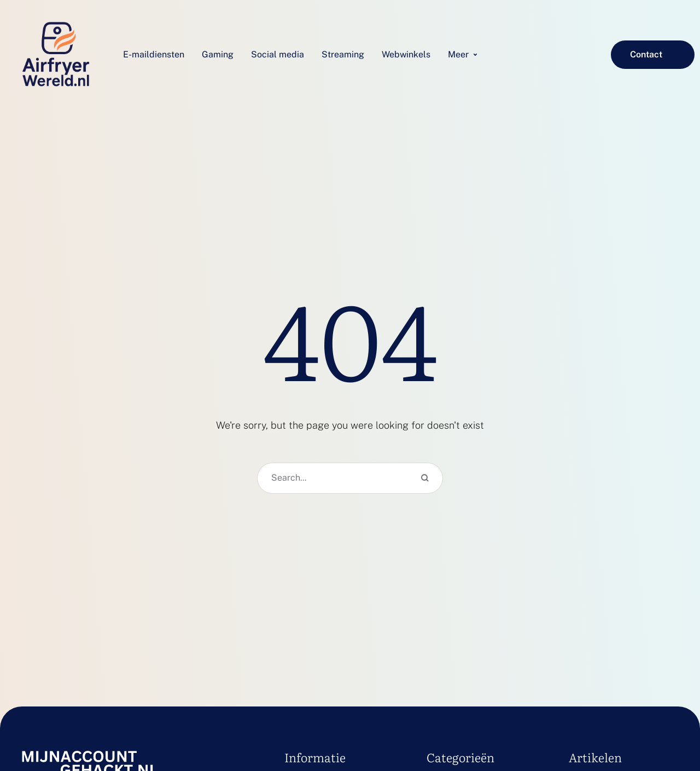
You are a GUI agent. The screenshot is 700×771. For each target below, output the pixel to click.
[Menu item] (154, 55)
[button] (653, 55)
